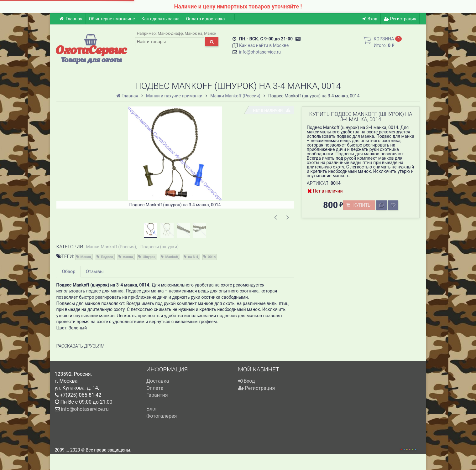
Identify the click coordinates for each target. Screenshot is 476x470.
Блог (152, 409)
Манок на (193, 33)
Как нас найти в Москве (264, 45)
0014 (212, 257)
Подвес (107, 257)
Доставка (158, 381)
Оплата (155, 388)
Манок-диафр (170, 33)
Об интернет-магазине (112, 19)
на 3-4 (193, 257)
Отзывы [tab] (95, 271)
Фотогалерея (162, 416)
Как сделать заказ (160, 19)
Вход (370, 19)
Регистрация (400, 19)
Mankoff (172, 257)
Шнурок (149, 257)
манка (128, 257)
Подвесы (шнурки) (160, 247)
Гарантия (157, 395)
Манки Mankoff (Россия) (111, 247)
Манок (210, 33)
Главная (71, 19)
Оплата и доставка (206, 19)
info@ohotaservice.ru (260, 52)
